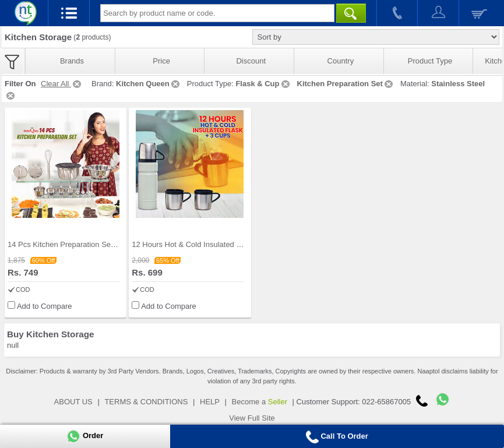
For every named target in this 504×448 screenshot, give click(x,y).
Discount (251, 61)
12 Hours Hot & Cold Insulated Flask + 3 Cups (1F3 (218, 244)
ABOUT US (73, 402)
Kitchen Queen (149, 84)
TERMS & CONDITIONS (146, 402)
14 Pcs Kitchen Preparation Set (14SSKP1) (80, 244)
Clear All (62, 84)
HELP (210, 402)
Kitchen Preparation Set (346, 84)
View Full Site (252, 418)
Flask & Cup (263, 84)
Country (341, 61)
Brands (72, 61)
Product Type (430, 61)
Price (161, 61)
